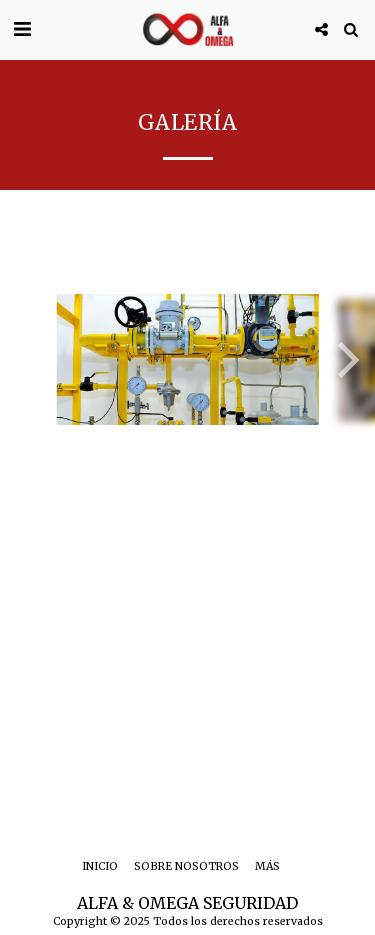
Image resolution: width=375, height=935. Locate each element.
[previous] (30, 360)
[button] (22, 28)
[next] (345, 360)
